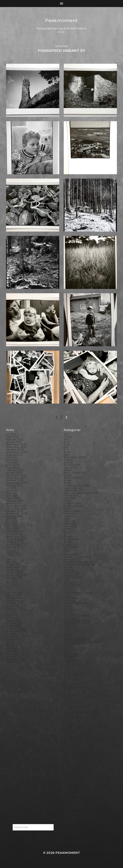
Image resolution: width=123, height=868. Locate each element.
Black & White (73, 478)
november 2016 (16, 570)
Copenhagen (72, 511)
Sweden (69, 790)
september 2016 (16, 575)
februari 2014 (15, 654)
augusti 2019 (14, 485)
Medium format (74, 685)
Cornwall (70, 514)
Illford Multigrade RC (77, 621)
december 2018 (16, 506)
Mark (67, 677)
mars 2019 (12, 498)
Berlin (68, 475)
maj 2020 (12, 462)
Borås (67, 483)
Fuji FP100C (71, 575)
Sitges (68, 769)
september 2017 (16, 544)
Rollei (67, 746)
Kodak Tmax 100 (74, 641)
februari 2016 (14, 593)
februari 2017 (15, 562)
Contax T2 (70, 508)
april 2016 (12, 588)
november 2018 (16, 508)
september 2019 (16, 483)
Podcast (69, 731)
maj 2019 (12, 493)
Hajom (68, 595)
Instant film (71, 629)
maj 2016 (12, 585)
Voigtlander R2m (75, 813)
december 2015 (16, 598)
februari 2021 (15, 439)
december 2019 (16, 475)
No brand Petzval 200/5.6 (80, 698)
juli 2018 (11, 519)
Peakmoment (61, 20)
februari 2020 (15, 470)
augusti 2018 (14, 516)
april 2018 (12, 526)
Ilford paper (71, 618)
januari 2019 (14, 503)
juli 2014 (11, 641)
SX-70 (68, 792)
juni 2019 (12, 491)
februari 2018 (15, 531)
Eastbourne (71, 539)
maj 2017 (12, 554)
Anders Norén (67, 857)
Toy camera (71, 800)
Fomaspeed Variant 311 (78, 562)
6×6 (66, 447)
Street (68, 784)
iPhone (68, 634)
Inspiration (70, 626)
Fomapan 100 (72, 560)
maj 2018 (12, 524)
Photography (72, 718)
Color (67, 501)
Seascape (70, 761)
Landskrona (71, 662)
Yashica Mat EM (74, 820)
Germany (70, 583)
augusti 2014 (14, 639)
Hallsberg (70, 600)
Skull (67, 772)
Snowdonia (71, 774)
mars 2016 (12, 590)
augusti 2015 (14, 608)
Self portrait (71, 764)
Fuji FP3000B (73, 577)
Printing (69, 744)
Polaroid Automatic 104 (79, 733)
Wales (68, 815)
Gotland (69, 588)
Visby (67, 810)
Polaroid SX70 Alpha (77, 738)
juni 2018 (12, 521)
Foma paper (72, 554)
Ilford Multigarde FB (77, 616)
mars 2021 (12, 437)
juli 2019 (11, 488)
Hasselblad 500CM (76, 603)
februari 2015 (14, 623)
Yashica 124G (72, 818)
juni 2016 (12, 583)
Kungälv (69, 657)
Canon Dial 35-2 (74, 491)
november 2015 (16, 600)
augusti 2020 (15, 455)
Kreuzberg (71, 654)
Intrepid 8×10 (72, 631)
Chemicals (70, 496)
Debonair (70, 521)
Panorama (70, 710)
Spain (67, 777)
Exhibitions (71, 547)
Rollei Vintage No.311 (77, 751)
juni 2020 (12, 460)
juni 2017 (12, 552)
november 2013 (16, 662)
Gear (67, 580)
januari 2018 (14, 534)
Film (66, 552)
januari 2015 (14, 626)
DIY (66, 534)
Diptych (69, 531)
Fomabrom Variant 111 (77, 557)
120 (66, 434)
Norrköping (71, 703)
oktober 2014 (15, 634)
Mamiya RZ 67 (73, 675)
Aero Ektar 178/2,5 (75, 457)
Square (68, 779)
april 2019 (12, 496)
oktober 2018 (15, 511)
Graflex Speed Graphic (78, 593)
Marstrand (70, 680)
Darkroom (70, 516)
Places (68, 723)
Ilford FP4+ (71, 611)
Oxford (68, 708)
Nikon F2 (69, 695)
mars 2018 (13, 529)
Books (68, 480)
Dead (67, 519)
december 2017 (16, 537)
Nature (68, 690)
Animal (68, 462)
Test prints (70, 795)
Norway (69, 705)
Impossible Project (76, 623)
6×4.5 (67, 445)
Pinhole (69, 721)
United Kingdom (74, 807)
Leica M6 (69, 667)
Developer (71, 526)
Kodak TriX (71, 646)
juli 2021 (11, 434)
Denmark (70, 524)
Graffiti (68, 590)
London (69, 669)
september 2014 (16, 636)
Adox (67, 455)
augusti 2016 (14, 577)
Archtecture (72, 465)
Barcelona (70, 468)
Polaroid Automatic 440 (79, 736)
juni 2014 (12, 644)
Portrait (69, 741)
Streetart (70, 787)
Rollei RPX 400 (73, 749)
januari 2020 (14, 473)
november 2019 (16, 478)
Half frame (70, 598)
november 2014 (16, 631)
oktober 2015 (14, 603)
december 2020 (16, 445)
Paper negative (74, 713)
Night (67, 692)
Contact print (72, 503)
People (68, 715)
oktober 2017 (15, 542)
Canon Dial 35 (72, 488)
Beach (68, 470)
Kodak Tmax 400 (75, 644)
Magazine (70, 672)
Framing (69, 570)
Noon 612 (70, 700)
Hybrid (68, 608)
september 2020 (17, 452)
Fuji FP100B (71, 572)
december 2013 (16, 659)
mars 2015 (12, 621)
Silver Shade (72, 767)
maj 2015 (12, 616)
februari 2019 (15, 501)
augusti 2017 (14, 547)
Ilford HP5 (70, 613)
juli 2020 (12, 457)
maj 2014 (12, 646)
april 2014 (12, 649)
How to (68, 606)
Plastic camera (73, 728)
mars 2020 (13, 468)
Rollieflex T (71, 756)
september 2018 (17, 514)
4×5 (66, 439)
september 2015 (16, 606)
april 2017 (12, 557)
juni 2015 (12, 613)
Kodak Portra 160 (75, 639)
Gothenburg (72, 585)
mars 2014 (12, 652)
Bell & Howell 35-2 (76, 473)
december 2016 (16, 567)
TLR (66, 797)
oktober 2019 (15, 480)
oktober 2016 (14, 572)
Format (68, 567)
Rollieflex (70, 754)
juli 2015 (11, 611)
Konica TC (70, 652)
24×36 (68, 437)
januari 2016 (14, 595)
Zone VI (69, 823)
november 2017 (16, 539)
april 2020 (13, 465)
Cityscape (70, 498)
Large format (72, 664)
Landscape (71, 659)
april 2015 (12, 618)
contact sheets (73, 506)
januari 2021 (14, 442)
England (69, 544)
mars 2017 (12, 560)
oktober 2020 (15, 450)
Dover (68, 537)
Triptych (69, 805)
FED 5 (68, 549)
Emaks (68, 542)
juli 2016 (11, 580)
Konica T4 (70, 649)
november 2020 (16, 447)
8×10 (67, 452)
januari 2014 (14, 657)
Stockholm (71, 782)
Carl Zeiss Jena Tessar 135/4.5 (82, 493)
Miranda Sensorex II (76, 687)
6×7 (66, 450)
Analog (68, 460)
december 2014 (16, 629)
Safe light (70, 759)
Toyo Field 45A (73, 802)
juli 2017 (11, 549)
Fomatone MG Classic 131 (79, 565)
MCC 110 (69, 682)
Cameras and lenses (76, 485)
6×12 (66, 442)
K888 (67, 636)
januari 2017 (14, 565)
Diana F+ (69, 529)
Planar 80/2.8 (72, 726)
